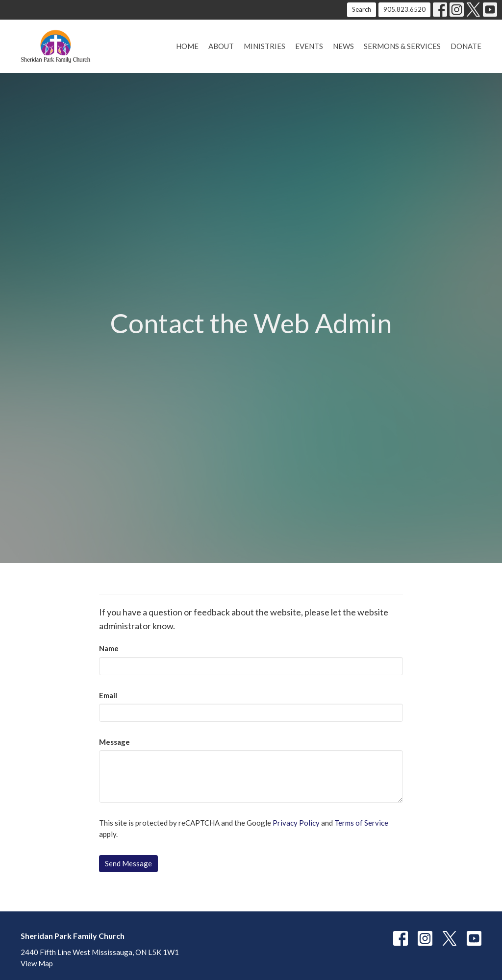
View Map (37, 963)
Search (362, 9)
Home (187, 46)
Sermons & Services (402, 46)
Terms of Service (361, 823)
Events (309, 46)
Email (108, 695)
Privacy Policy (296, 823)
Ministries (264, 46)
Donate (466, 46)
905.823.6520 (404, 9)
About (221, 46)
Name (109, 648)
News (343, 46)
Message (114, 742)
